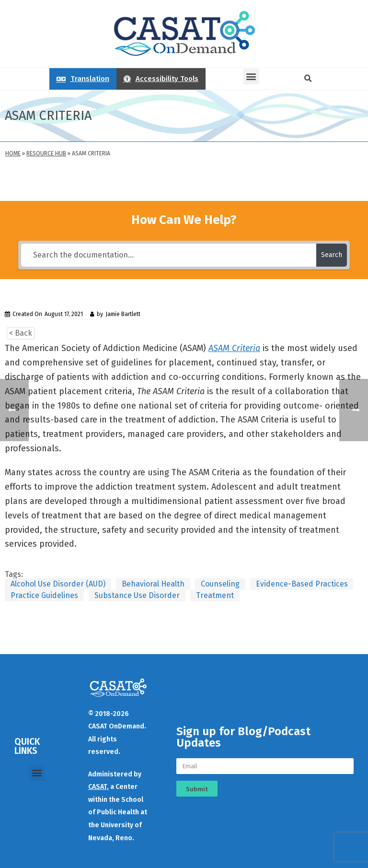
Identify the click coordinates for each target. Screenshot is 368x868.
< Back (21, 333)
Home (13, 153)
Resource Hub (46, 153)
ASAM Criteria (234, 348)
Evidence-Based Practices (302, 584)
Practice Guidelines (44, 595)
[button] (251, 76)
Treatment (215, 595)
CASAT (98, 787)
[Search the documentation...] (168, 255)
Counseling (220, 584)
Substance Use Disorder (137, 595)
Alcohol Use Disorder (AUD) (58, 584)
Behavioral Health (153, 584)
